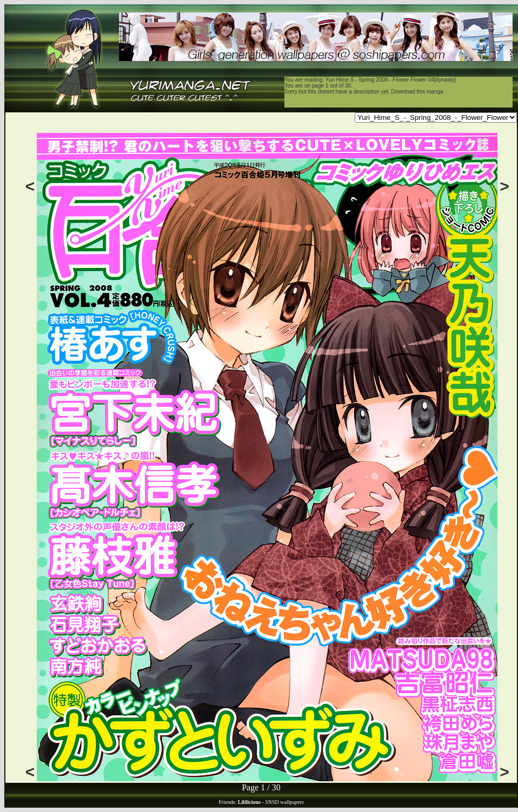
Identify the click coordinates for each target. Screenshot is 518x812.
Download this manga (417, 92)
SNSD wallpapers (284, 802)
